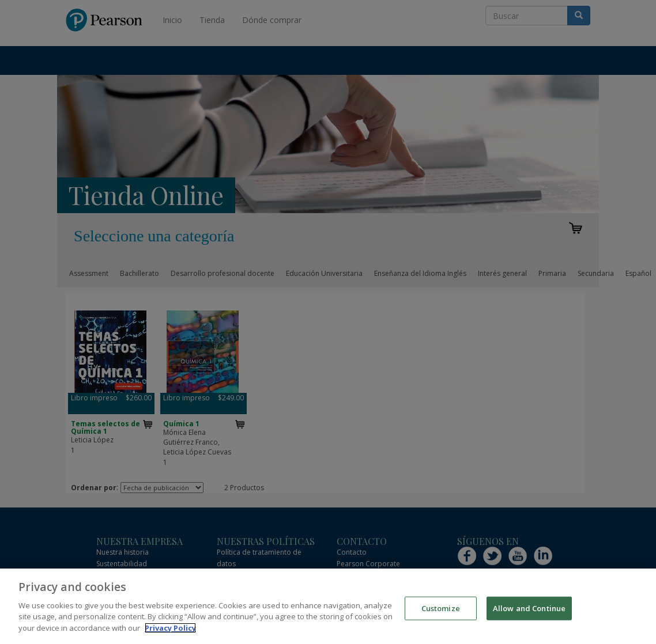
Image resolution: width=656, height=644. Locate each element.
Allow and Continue (529, 614)
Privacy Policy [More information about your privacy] (170, 634)
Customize (441, 614)
